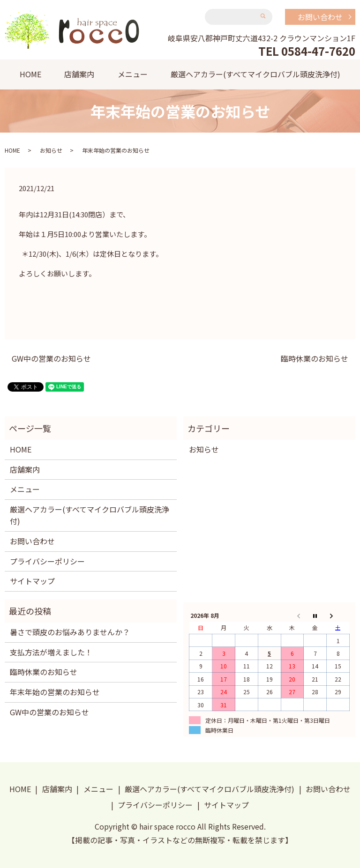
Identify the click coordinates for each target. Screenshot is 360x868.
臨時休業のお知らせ (315, 358)
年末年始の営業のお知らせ (55, 692)
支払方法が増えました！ (51, 652)
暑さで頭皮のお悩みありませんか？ (70, 632)
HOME (30, 74)
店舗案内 (79, 74)
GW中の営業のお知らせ (51, 358)
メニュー (133, 74)
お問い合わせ (320, 17)
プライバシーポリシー (47, 561)
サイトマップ (32, 581)
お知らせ (51, 150)
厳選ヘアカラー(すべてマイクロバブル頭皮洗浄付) (255, 74)
